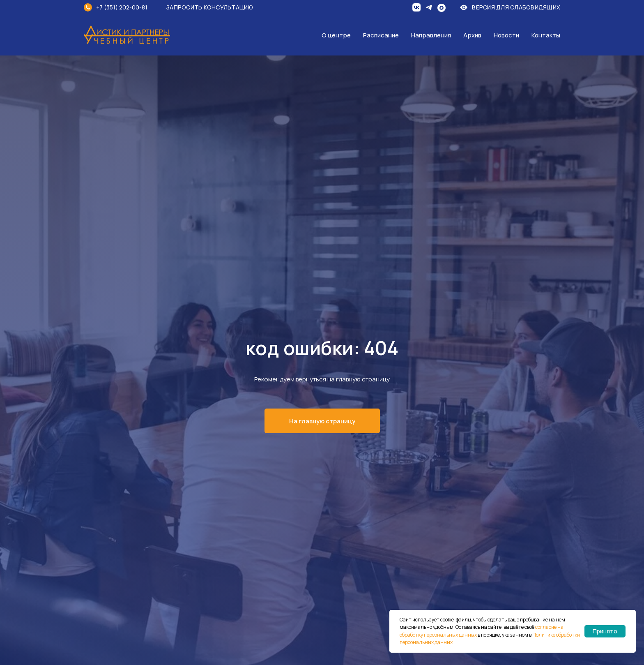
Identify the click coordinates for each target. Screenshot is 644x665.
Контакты (546, 35)
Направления (431, 35)
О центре (336, 35)
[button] (215, 7)
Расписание (381, 35)
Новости (506, 35)
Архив (472, 35)
